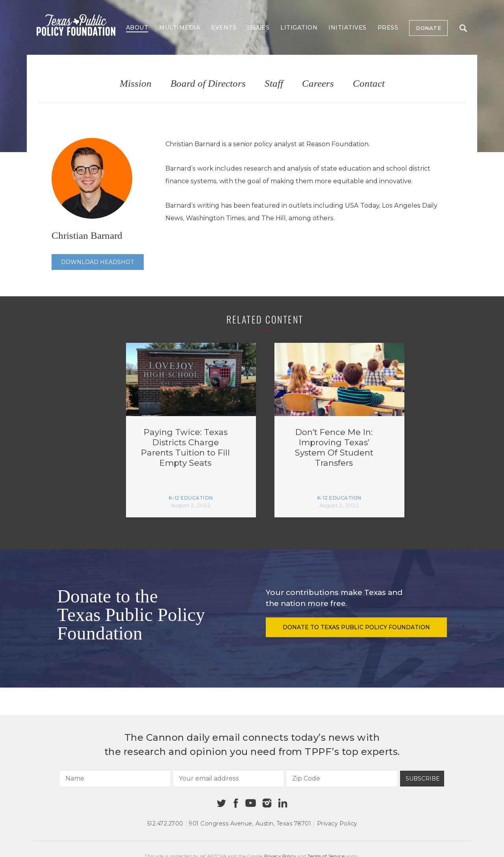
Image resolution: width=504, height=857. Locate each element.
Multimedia (180, 28)
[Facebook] (236, 803)
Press (388, 28)
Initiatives (347, 28)
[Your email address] (228, 779)
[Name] (115, 779)
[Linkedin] (283, 803)
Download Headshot (98, 262)
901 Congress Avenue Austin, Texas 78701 (250, 824)
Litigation (299, 28)
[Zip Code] (342, 779)
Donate (428, 28)
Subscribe (423, 779)
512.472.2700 (165, 824)
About (137, 28)
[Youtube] (250, 803)
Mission (136, 84)
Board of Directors (208, 84)
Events (224, 28)
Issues (258, 28)
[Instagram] (267, 803)
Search (463, 28)
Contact (369, 84)
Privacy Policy (337, 824)
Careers (318, 84)
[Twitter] (221, 803)
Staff (274, 84)
